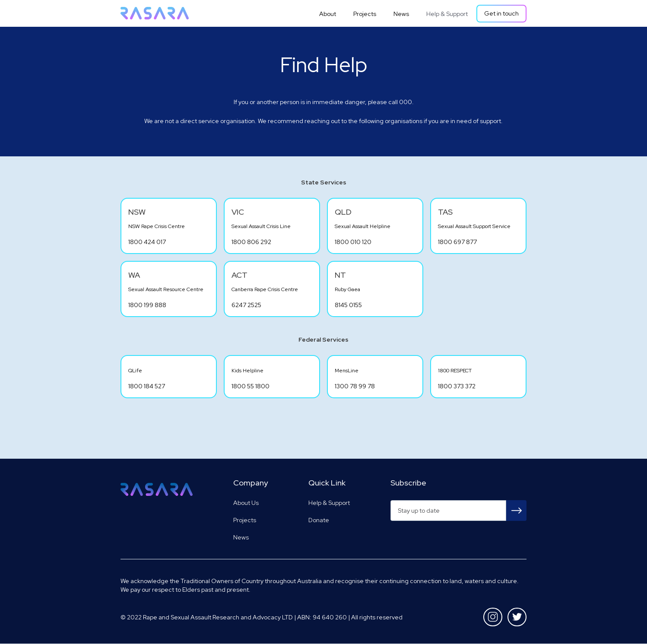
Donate (319, 520)
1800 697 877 (457, 242)
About (328, 14)
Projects (365, 14)
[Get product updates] (448, 511)
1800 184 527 (147, 386)
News (401, 14)
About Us (246, 503)
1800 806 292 (251, 242)
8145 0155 (348, 305)
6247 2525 (246, 305)
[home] (155, 13)
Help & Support (447, 14)
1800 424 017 (147, 242)
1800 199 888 (147, 305)
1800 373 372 (457, 386)
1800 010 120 (353, 242)
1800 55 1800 (251, 386)
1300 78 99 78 (355, 386)
